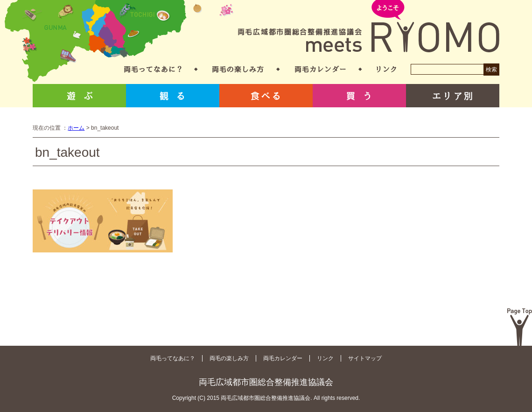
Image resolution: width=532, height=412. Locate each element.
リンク (386, 69)
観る (173, 96)
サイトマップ (365, 358)
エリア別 (453, 96)
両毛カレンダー (320, 69)
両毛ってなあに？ (153, 69)
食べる (266, 96)
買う (359, 96)
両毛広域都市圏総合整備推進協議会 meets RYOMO (369, 27)
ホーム (76, 128)
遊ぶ (79, 96)
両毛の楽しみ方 (238, 69)
